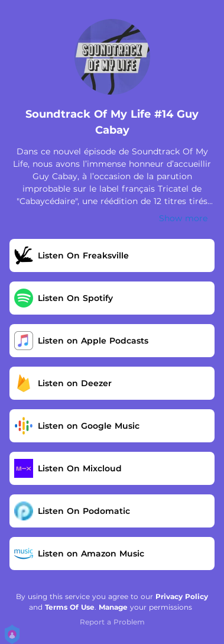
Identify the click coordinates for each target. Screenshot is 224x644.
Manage (113, 607)
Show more (183, 218)
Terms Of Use (70, 607)
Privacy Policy (182, 596)
